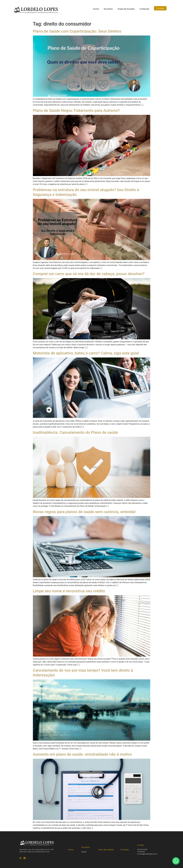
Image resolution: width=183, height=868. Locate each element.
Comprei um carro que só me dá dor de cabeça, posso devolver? (89, 274)
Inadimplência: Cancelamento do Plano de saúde (75, 432)
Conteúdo (144, 9)
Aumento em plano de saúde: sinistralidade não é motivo (82, 754)
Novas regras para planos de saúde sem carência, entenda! (84, 512)
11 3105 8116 (141, 852)
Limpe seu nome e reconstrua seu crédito (69, 591)
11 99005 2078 (142, 849)
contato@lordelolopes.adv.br (147, 854)
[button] (176, 861)
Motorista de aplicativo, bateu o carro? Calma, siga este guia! (86, 353)
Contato (141, 845)
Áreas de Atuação (126, 9)
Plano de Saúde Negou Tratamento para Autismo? (76, 110)
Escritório (108, 9)
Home (96, 9)
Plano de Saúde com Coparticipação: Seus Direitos (77, 31)
